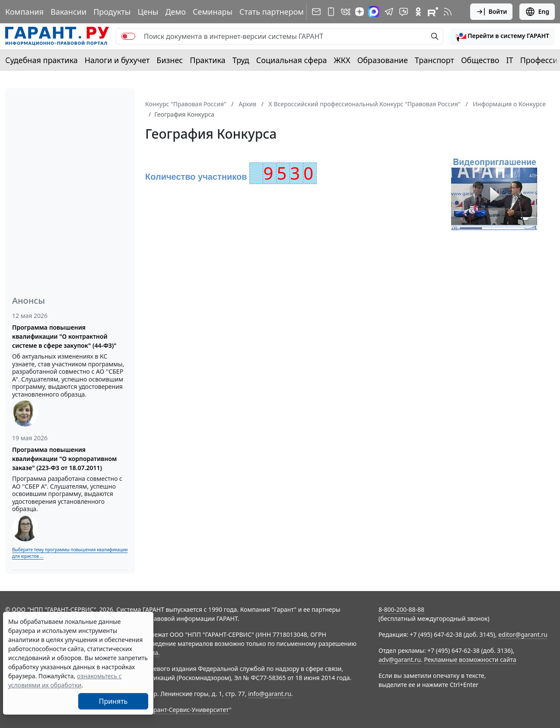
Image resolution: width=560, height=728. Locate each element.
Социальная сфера (292, 60)
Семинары (213, 12)
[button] (503, 36)
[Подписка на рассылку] (316, 12)
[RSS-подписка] (448, 12)
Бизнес (170, 60)
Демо (175, 12)
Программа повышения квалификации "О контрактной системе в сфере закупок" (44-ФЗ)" (64, 336)
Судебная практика (41, 60)
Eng (537, 12)
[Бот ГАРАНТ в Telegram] (404, 12)
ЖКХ (342, 60)
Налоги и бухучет (117, 60)
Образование (383, 60)
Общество (480, 60)
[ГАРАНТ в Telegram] (389, 12)
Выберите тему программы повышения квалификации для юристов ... (70, 553)
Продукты (112, 12)
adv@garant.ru (400, 660)
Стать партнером (272, 12)
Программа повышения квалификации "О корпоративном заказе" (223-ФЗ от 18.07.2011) (64, 459)
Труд (241, 60)
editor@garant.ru (523, 634)
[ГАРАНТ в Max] (374, 12)
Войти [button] (492, 12)
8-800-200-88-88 (401, 609)
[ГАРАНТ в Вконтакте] (346, 12)
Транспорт (434, 60)
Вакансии (68, 12)
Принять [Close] (113, 701)
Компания (24, 12)
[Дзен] (360, 12)
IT (510, 60)
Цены (148, 12)
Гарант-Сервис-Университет (188, 710)
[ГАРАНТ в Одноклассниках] (418, 12)
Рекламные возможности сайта (470, 660)
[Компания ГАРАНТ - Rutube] (433, 12)
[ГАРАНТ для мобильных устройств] (331, 12)
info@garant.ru (270, 694)
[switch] (128, 36)
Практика (207, 60)
